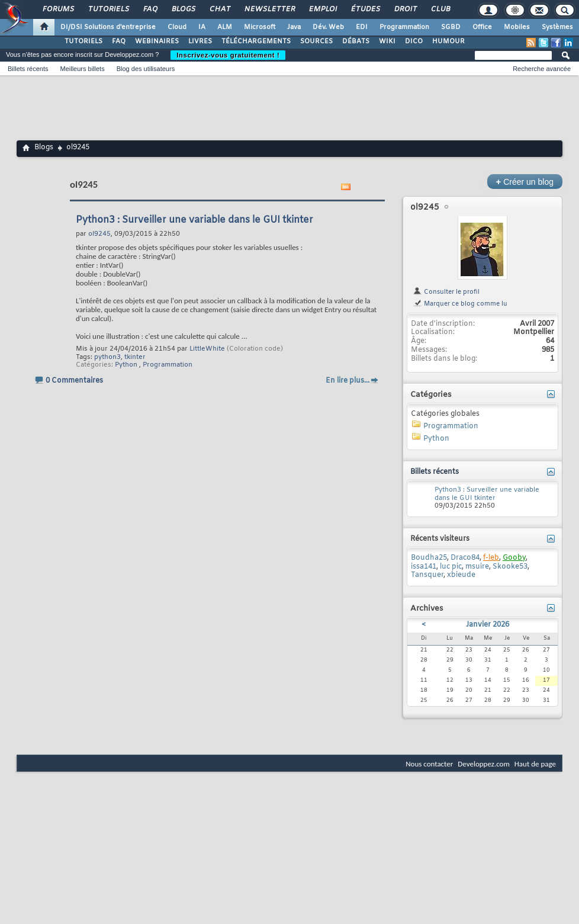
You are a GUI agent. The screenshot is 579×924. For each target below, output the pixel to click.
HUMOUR (448, 41)
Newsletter (269, 9)
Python (126, 365)
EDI (362, 27)
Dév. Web (328, 27)
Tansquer (427, 575)
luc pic (451, 567)
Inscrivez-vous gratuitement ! (228, 55)
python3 (107, 357)
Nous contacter (429, 764)
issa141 (424, 567)
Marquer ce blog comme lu (460, 304)
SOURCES (316, 41)
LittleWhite (207, 349)
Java (294, 27)
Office (482, 27)
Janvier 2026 (488, 625)
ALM (225, 27)
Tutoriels (108, 9)
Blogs (183, 9)
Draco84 (465, 558)
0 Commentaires (74, 381)
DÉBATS (356, 41)
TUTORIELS (83, 41)
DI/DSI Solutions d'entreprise (108, 27)
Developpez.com (484, 764)
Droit (405, 9)
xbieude (461, 575)
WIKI (387, 41)
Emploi (322, 9)
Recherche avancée (542, 69)
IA (202, 27)
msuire (477, 567)
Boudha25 (429, 558)
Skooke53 (510, 567)
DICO (414, 41)
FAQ (150, 9)
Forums (58, 9)
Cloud (177, 27)
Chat (219, 9)
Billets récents (28, 69)
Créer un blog (525, 182)
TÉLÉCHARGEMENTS (256, 41)
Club (440, 9)
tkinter (135, 357)
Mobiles (517, 27)
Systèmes (557, 27)
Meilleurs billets (82, 69)
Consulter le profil (446, 292)
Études (365, 9)
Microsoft (260, 27)
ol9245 (425, 208)
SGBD (451, 27)
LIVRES (200, 41)
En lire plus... (348, 381)
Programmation (404, 27)
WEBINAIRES (157, 41)
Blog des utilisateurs (146, 69)
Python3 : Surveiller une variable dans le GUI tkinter (194, 220)
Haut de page (535, 764)
